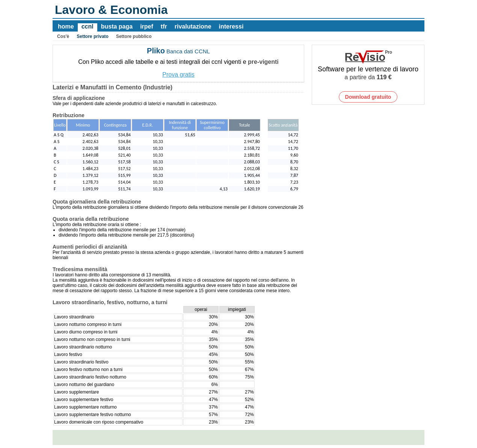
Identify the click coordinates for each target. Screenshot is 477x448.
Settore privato (93, 36)
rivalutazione (193, 26)
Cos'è (63, 36)
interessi (231, 26)
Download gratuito (368, 97)
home (66, 26)
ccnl (88, 26)
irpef (147, 26)
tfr (164, 26)
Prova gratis (178, 75)
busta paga (117, 26)
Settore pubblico (134, 36)
